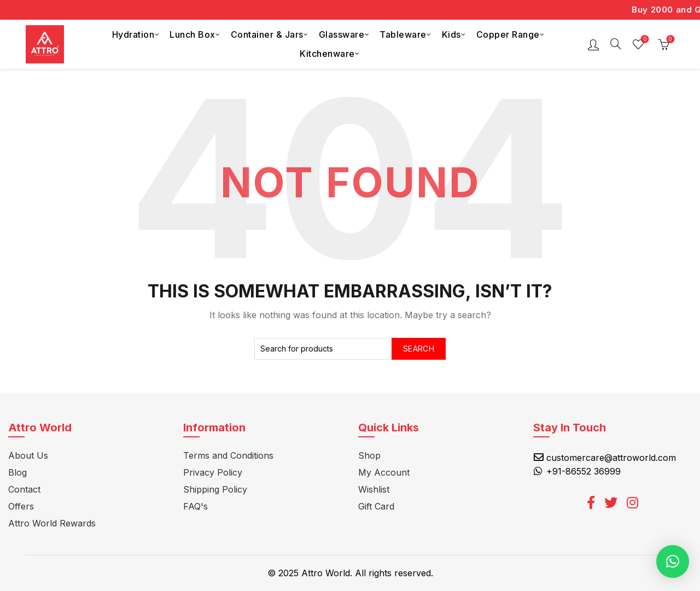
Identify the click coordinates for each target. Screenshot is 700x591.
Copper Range (508, 34)
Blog (17, 472)
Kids (451, 34)
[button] (673, 561)
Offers (21, 506)
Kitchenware (327, 54)
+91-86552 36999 (584, 471)
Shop (369, 455)
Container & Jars (267, 34)
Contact (24, 489)
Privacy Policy (213, 472)
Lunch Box (192, 34)
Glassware (342, 34)
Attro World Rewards (52, 523)
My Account (384, 472)
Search (419, 349)
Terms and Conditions (228, 455)
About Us (28, 455)
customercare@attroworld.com (611, 458)
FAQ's (196, 506)
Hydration (133, 34)
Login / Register (593, 44)
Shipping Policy (215, 489)
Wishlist (644, 40)
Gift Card (376, 506)
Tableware (403, 34)
